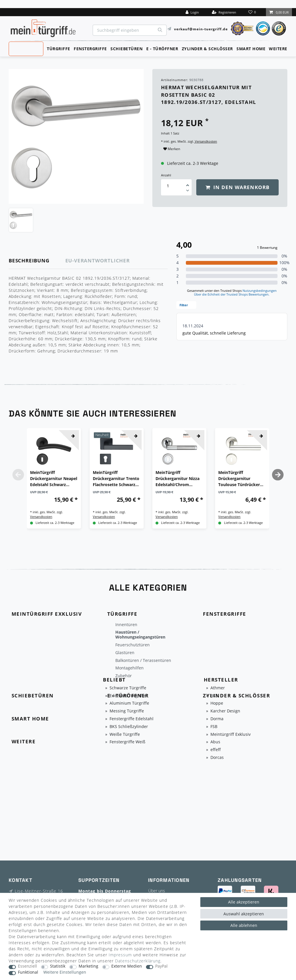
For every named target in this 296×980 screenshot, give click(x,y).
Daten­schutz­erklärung (138, 961)
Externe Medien (127, 966)
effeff (216, 750)
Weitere (278, 49)
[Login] (192, 12)
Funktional (28, 972)
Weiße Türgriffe (125, 734)
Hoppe (217, 703)
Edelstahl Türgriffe (128, 696)
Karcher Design (225, 711)
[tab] (37, 261)
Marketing (88, 966)
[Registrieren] (224, 12)
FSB (214, 727)
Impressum (120, 955)
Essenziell (27, 966)
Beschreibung (29, 261)
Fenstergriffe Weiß (127, 742)
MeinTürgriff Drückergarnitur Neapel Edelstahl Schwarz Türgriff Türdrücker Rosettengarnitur (54, 479)
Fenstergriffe (90, 49)
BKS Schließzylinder (129, 727)
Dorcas (217, 758)
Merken (172, 149)
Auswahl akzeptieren (244, 914)
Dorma (217, 719)
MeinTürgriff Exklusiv (26, 48)
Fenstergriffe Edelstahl (132, 719)
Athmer (218, 688)
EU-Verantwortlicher (98, 261)
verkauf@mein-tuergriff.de (201, 29)
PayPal (161, 966)
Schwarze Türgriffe (128, 688)
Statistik (58, 966)
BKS (214, 696)
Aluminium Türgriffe (129, 703)
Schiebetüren (126, 49)
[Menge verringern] (188, 191)
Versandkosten (206, 141)
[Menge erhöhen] (188, 183)
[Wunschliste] (253, 12)
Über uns (157, 891)
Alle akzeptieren (244, 902)
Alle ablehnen (244, 925)
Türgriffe (59, 49)
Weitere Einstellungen (65, 972)
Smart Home (251, 49)
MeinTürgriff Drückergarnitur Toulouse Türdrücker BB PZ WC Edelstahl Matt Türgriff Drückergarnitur (239, 479)
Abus (215, 742)
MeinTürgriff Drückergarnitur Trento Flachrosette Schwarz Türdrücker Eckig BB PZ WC (116, 479)
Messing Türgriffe (127, 711)
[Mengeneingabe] (168, 186)
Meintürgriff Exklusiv (231, 734)
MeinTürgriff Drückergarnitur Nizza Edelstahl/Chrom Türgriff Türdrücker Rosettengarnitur (177, 479)
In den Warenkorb (238, 187)
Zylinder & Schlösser (207, 49)
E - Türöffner (162, 49)
